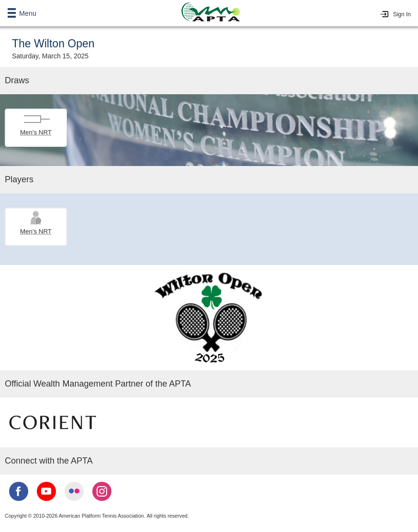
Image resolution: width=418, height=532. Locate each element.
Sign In (402, 14)
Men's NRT (36, 132)
